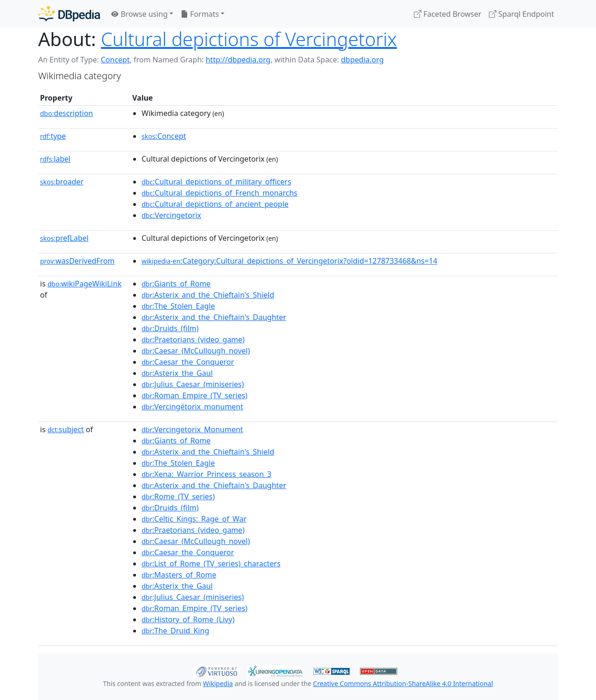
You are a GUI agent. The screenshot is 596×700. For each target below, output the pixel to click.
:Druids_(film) (170, 328)
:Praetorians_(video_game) (193, 340)
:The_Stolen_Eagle (178, 306)
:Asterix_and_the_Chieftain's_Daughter (214, 317)
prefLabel (64, 238)
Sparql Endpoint (521, 14)
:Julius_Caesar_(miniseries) (193, 384)
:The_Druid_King (175, 631)
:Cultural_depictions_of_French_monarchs (220, 193)
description (67, 113)
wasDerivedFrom (77, 261)
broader (62, 182)
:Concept (164, 136)
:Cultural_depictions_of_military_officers (216, 182)
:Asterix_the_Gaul (177, 373)
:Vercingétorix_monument (192, 407)
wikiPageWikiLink (85, 284)
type (53, 136)
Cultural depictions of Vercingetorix (249, 39)
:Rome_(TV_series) (178, 496)
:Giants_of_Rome (176, 284)
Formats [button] (200, 14)
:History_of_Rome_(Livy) (188, 619)
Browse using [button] (139, 14)
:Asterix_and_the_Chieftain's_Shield (208, 295)
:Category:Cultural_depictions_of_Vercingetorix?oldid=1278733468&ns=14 (289, 261)
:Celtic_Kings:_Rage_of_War (194, 519)
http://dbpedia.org (238, 60)
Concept (115, 60)
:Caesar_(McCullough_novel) (196, 351)
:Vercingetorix (171, 215)
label (55, 159)
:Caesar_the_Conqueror (188, 362)
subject (66, 429)
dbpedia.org (362, 60)
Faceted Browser (448, 14)
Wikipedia (218, 683)
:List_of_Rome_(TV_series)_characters (211, 564)
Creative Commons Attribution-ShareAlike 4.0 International (403, 683)
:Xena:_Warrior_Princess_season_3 (207, 474)
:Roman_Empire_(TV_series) (194, 395)
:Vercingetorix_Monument (192, 429)
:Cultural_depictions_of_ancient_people (215, 204)
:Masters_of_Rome (179, 575)
